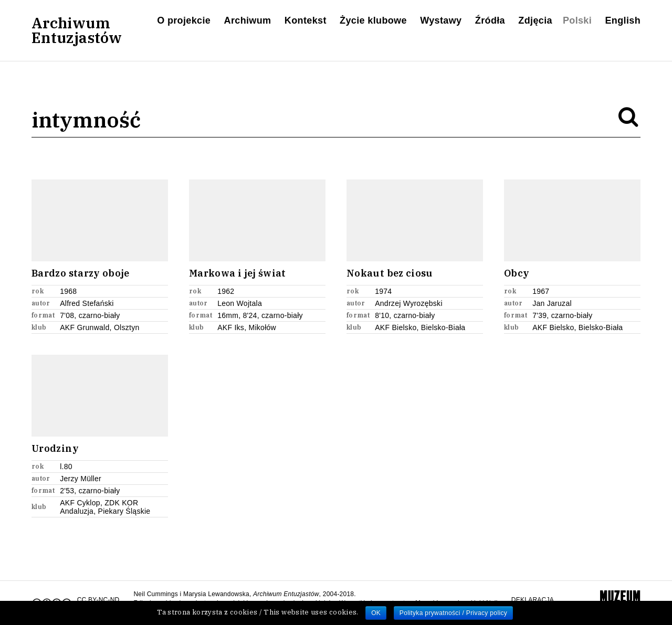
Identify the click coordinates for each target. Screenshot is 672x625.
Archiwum (248, 20)
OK (376, 613)
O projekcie (184, 20)
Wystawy (441, 20)
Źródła (490, 20)
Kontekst (306, 20)
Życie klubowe (373, 20)
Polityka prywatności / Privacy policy (453, 613)
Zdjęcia (535, 20)
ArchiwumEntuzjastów (77, 30)
